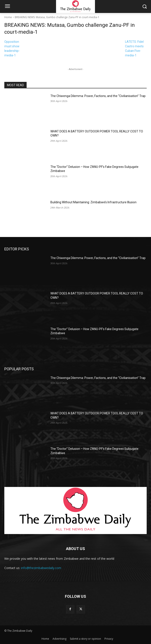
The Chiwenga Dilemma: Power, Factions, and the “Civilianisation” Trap (98, 96)
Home (8, 17)
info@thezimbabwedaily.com (41, 568)
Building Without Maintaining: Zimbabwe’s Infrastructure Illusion (93, 202)
